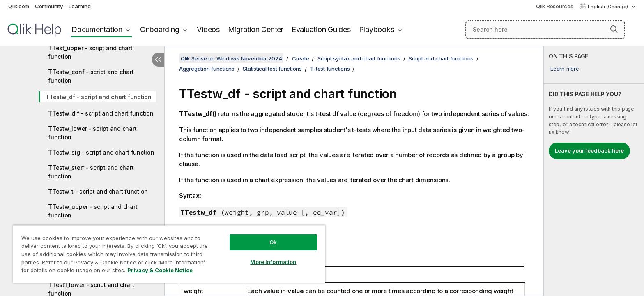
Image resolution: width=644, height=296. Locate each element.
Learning (79, 6)
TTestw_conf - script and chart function (91, 76)
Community (49, 6)
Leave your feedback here (589, 150)
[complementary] (594, 171)
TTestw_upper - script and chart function (93, 211)
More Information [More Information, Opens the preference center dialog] (273, 262)
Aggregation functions (207, 69)
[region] (169, 254)
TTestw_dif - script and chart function (101, 113)
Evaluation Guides (321, 29)
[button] (614, 29)
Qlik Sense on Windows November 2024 (231, 58)
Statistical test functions (272, 69)
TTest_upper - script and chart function (90, 52)
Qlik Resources (555, 6)
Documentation (97, 29)
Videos (208, 29)
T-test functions (330, 69)
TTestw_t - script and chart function (98, 191)
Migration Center (256, 29)
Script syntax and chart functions (359, 58)
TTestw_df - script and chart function (98, 97)
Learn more (565, 69)
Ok (273, 242)
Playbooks (377, 29)
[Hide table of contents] (158, 60)
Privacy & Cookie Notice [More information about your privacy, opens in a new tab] (160, 270)
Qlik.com (19, 6)
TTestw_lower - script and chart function (92, 133)
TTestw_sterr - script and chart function (91, 172)
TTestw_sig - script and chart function (101, 152)
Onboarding (160, 29)
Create (301, 58)
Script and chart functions (441, 58)
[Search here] (545, 30)
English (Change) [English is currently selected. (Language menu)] (608, 7)
